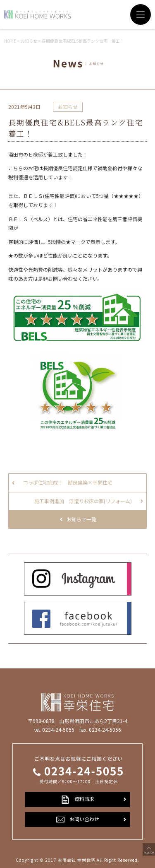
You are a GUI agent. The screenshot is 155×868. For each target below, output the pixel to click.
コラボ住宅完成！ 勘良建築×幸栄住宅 (68, 482)
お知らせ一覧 (81, 519)
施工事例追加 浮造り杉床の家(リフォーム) (83, 501)
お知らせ (68, 107)
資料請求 (78, 799)
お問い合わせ (78, 820)
